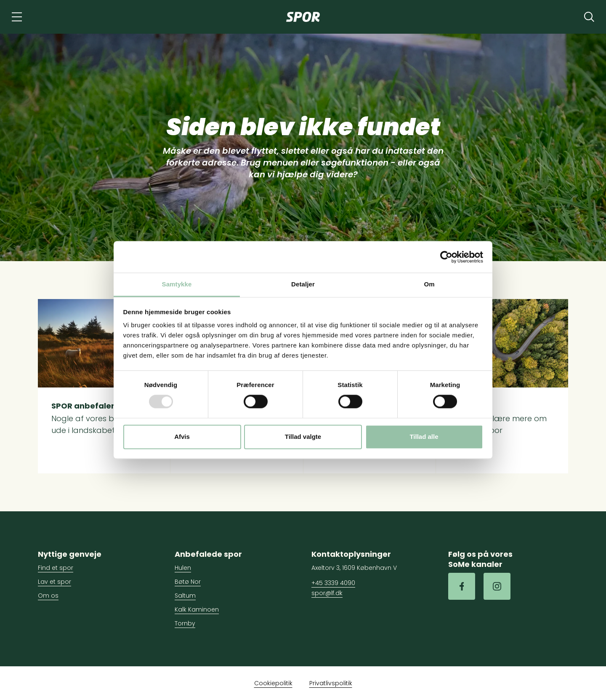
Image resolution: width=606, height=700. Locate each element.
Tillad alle (424, 437)
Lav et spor (54, 582)
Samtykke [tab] (177, 284)
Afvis (182, 437)
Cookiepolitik (273, 683)
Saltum (185, 596)
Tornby (185, 623)
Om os (48, 596)
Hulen (183, 568)
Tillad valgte (303, 437)
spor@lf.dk (327, 593)
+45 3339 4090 (333, 583)
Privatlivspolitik (331, 683)
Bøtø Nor (188, 582)
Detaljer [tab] (303, 284)
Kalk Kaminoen (197, 609)
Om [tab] (429, 284)
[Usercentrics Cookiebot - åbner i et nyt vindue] (446, 257)
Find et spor (56, 568)
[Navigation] (17, 17)
